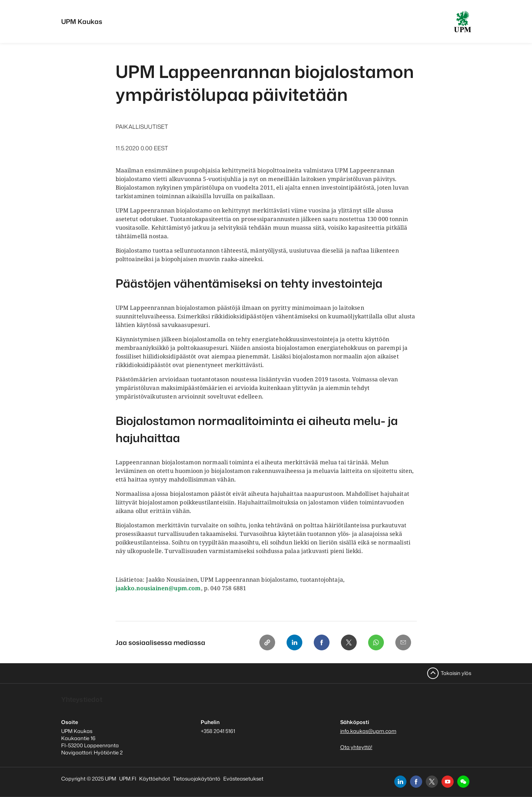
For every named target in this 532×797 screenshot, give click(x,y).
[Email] (403, 642)
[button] (463, 782)
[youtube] (448, 782)
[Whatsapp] (376, 642)
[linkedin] (400, 782)
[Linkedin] (294, 642)
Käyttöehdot (155, 779)
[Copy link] (267, 642)
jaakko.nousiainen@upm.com (158, 588)
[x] (432, 782)
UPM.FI (128, 779)
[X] (349, 642)
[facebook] (416, 782)
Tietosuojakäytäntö (197, 779)
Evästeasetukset (243, 779)
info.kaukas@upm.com (368, 731)
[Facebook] (322, 642)
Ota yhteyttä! (356, 747)
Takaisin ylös (456, 673)
